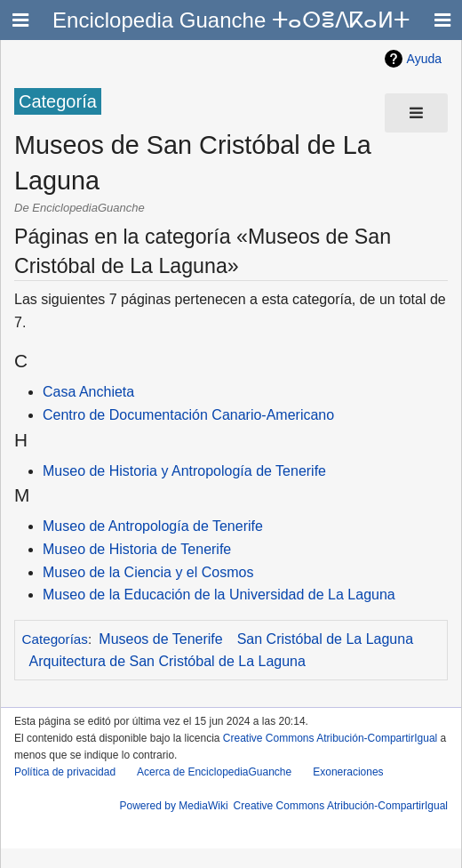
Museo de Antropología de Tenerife (153, 526)
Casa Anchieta (88, 392)
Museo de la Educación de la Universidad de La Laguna (219, 595)
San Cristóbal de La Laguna (325, 639)
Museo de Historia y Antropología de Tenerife (184, 471)
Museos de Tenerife (160, 639)
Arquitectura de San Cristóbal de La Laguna (167, 661)
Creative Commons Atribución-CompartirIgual (330, 738)
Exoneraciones (348, 772)
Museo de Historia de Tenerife (137, 549)
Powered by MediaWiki (174, 806)
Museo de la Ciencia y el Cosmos (148, 572)
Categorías (55, 639)
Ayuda (424, 59)
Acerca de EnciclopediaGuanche (214, 772)
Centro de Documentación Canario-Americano (188, 415)
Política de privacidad (65, 772)
